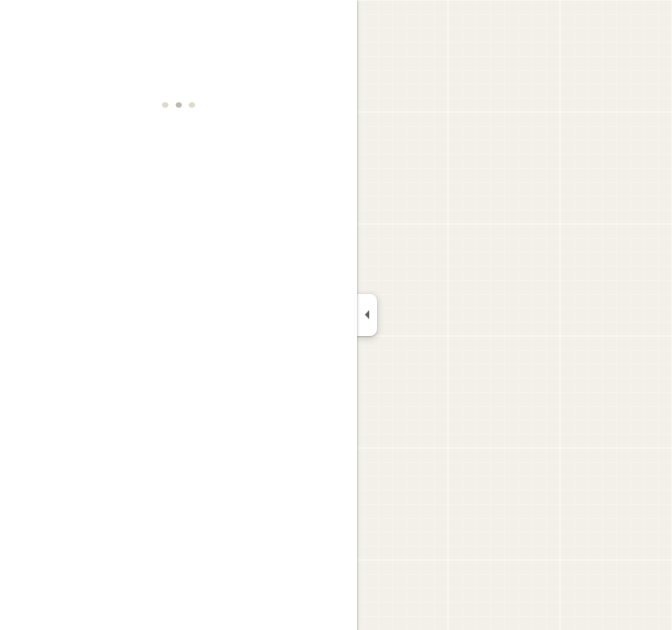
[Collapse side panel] (367, 315)
